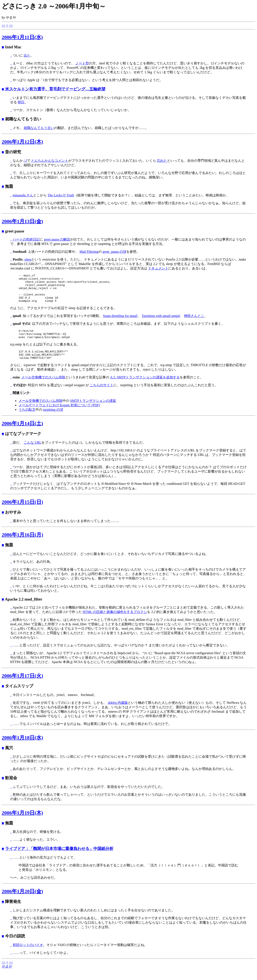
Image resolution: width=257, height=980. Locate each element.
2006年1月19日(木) (22, 822)
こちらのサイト (102, 395)
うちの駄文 (27, 419)
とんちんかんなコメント (50, 161)
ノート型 (82, 63)
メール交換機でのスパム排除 (43, 387)
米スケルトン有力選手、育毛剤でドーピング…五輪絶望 (55, 89)
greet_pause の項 (114, 252)
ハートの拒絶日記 (26, 239)
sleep (28, 259)
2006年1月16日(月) (22, 544)
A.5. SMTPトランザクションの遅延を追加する (145, 387)
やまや (7, 976)
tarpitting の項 (53, 419)
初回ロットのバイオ (28, 954)
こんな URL (33, 452)
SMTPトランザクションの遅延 (93, 410)
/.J (25, 161)
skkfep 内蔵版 (118, 712)
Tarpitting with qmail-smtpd (161, 321)
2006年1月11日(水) (22, 37)
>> (11, 25)
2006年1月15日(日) (22, 511)
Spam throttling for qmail (120, 321)
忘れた (162, 161)
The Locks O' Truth (61, 195)
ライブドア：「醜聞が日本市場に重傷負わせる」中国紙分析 (59, 858)
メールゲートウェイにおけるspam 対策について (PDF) (59, 415)
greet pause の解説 (57, 239)
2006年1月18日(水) (22, 747)
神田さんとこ (194, 321)
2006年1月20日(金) (22, 901)
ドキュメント (158, 268)
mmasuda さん (23, 195)
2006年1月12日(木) (22, 142)
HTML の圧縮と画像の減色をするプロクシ (115, 621)
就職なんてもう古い (39, 128)
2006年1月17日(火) (22, 685)
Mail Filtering (89, 252)
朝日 (21, 102)
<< (4, 25)
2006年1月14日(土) (22, 433)
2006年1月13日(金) (22, 221)
